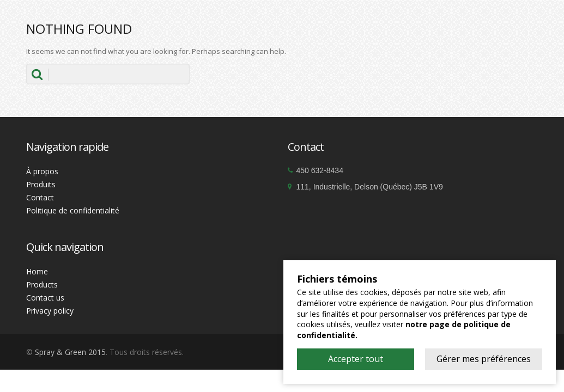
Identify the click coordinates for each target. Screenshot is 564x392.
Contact (40, 197)
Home (37, 271)
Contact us (45, 298)
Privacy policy (50, 311)
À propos (42, 171)
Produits (41, 184)
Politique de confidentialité (73, 210)
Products (42, 284)
